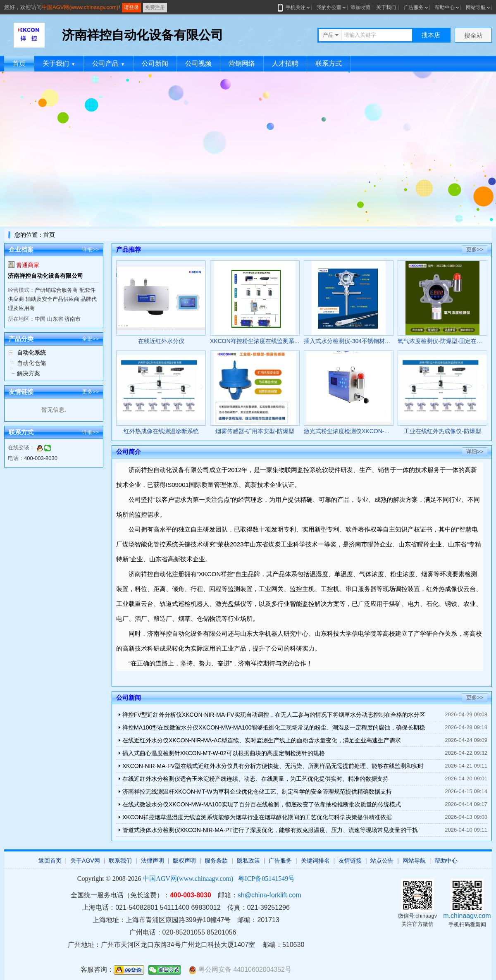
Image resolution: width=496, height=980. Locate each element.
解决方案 (29, 373)
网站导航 (476, 7)
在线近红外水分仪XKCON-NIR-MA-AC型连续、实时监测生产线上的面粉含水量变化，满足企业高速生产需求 (262, 740)
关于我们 (386, 7)
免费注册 (155, 7)
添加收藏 (360, 7)
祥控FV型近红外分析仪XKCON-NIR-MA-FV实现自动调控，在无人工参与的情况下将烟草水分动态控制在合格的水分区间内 (274, 716)
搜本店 (431, 35)
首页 (19, 63)
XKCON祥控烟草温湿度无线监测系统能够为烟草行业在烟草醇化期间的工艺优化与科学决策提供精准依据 (257, 817)
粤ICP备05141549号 (266, 879)
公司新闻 (155, 63)
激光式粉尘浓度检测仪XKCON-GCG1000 (357, 431)
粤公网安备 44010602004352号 (240, 970)
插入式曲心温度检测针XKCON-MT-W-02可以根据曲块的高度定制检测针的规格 (224, 753)
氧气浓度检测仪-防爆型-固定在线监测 (446, 341)
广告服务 (414, 7)
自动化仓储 (31, 363)
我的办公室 (329, 7)
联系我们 (120, 861)
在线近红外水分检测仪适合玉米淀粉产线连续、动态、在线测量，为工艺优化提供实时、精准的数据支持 (255, 779)
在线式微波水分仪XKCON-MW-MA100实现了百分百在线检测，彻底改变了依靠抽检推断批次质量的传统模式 (262, 804)
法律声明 (153, 861)
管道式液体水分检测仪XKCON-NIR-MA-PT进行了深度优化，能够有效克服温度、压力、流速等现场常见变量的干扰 (270, 830)
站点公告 (382, 861)
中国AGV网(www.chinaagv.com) (80, 7)
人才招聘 (285, 63)
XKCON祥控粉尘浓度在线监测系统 (255, 341)
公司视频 (198, 63)
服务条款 (216, 861)
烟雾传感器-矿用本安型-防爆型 (255, 431)
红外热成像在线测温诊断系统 (161, 431)
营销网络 (242, 63)
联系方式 (329, 63)
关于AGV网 (85, 861)
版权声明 (184, 861)
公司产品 (108, 63)
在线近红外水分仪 (161, 341)
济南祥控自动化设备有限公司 (45, 276)
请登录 (131, 7)
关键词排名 (315, 861)
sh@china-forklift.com (269, 895)
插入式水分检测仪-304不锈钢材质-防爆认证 (360, 341)
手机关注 (294, 7)
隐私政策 (248, 861)
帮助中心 (445, 7)
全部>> (90, 339)
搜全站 (473, 35)
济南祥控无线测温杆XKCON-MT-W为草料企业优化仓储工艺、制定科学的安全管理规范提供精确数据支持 (257, 792)
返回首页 (50, 861)
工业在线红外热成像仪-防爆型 (442, 431)
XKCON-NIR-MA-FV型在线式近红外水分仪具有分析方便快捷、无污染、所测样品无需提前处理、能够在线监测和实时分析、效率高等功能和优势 (273, 767)
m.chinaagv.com (467, 916)
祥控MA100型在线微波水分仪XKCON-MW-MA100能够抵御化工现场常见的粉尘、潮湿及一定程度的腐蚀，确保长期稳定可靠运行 (274, 729)
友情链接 (350, 861)
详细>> (90, 249)
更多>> (90, 392)
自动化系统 (31, 353)
